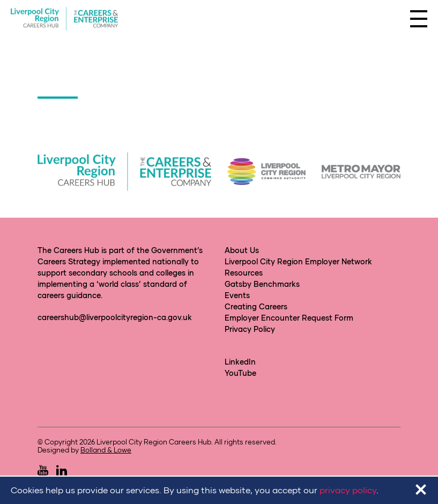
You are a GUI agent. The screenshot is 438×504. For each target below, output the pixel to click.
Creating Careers (256, 306)
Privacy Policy (250, 329)
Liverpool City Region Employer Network (298, 261)
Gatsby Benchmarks (262, 284)
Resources (244, 273)
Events (237, 295)
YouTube (240, 373)
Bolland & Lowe (106, 450)
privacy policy (348, 490)
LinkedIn (240, 362)
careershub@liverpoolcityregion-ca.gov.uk (115, 317)
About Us (242, 250)
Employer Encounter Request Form (289, 318)
